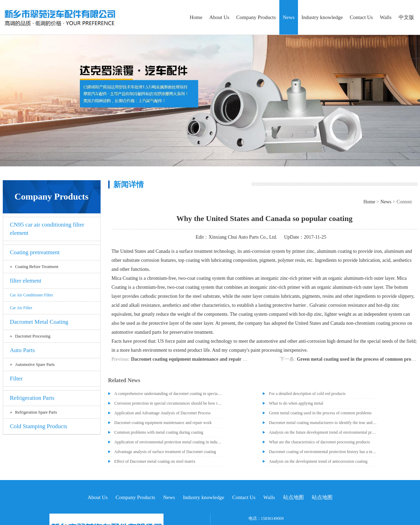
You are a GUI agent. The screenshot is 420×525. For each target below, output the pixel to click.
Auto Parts (22, 350)
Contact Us (361, 17)
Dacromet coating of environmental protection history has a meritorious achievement (323, 452)
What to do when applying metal (296, 403)
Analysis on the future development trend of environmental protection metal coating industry (323, 432)
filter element (26, 281)
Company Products (256, 17)
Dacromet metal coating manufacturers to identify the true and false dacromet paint (323, 423)
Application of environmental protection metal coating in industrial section (169, 442)
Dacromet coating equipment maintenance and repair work (192, 359)
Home (196, 17)
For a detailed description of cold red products (307, 394)
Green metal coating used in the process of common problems (320, 413)
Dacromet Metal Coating (39, 322)
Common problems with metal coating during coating (159, 432)
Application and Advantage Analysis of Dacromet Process (163, 413)
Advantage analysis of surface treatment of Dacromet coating (165, 452)
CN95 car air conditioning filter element (47, 229)
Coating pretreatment (35, 252)
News (289, 17)
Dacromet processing (33, 336)
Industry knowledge (322, 17)
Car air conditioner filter (32, 295)
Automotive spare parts (35, 365)
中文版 (406, 17)
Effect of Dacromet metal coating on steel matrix (155, 461)
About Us (219, 17)
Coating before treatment (37, 267)
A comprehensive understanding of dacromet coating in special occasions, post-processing (169, 394)
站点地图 (293, 497)
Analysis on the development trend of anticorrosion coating (318, 461)
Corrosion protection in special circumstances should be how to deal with (169, 403)
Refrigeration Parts (32, 398)
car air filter (21, 308)
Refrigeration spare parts (36, 412)
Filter (16, 379)
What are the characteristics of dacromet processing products (319, 442)
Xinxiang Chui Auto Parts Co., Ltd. (243, 237)
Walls (386, 17)
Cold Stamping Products (39, 426)
